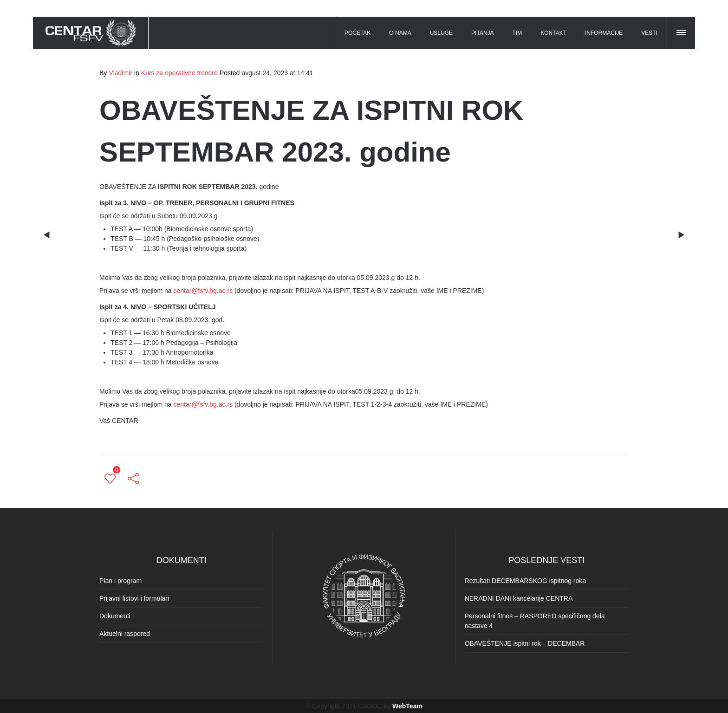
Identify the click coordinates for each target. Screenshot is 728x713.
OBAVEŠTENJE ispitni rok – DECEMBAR (525, 643)
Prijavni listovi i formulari (134, 598)
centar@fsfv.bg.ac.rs (203, 291)
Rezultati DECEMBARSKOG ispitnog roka (525, 581)
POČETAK (357, 33)
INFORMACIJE (604, 33)
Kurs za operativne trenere (179, 73)
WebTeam (407, 706)
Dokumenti (115, 616)
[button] (682, 31)
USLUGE (441, 33)
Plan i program (120, 581)
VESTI (649, 33)
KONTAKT (553, 33)
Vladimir (120, 73)
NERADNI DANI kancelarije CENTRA (519, 598)
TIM (517, 33)
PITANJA (482, 33)
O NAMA (400, 33)
